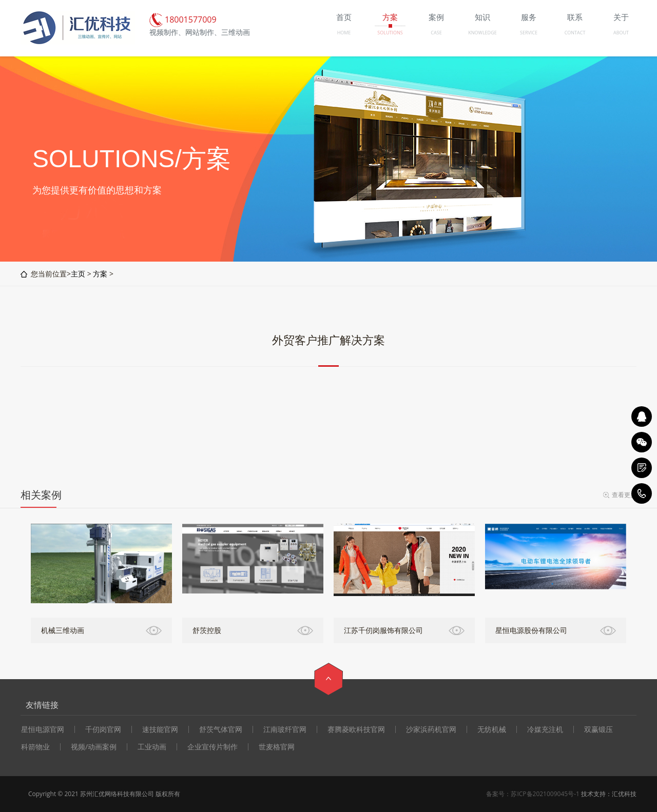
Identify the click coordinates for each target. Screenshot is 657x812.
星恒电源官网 (43, 729)
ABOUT (621, 33)
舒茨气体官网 (221, 729)
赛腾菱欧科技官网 (356, 729)
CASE (436, 33)
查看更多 (624, 495)
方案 (100, 274)
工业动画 (152, 747)
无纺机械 (492, 729)
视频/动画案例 (94, 747)
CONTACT (575, 33)
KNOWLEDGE (482, 33)
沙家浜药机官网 (431, 729)
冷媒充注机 (545, 729)
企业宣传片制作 (212, 747)
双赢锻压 (598, 729)
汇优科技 (624, 794)
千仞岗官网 (103, 729)
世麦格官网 (277, 747)
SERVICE (529, 33)
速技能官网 (160, 729)
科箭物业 (35, 747)
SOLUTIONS (390, 33)
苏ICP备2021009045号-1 (545, 794)
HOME (344, 33)
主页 (78, 274)
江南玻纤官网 (285, 729)
